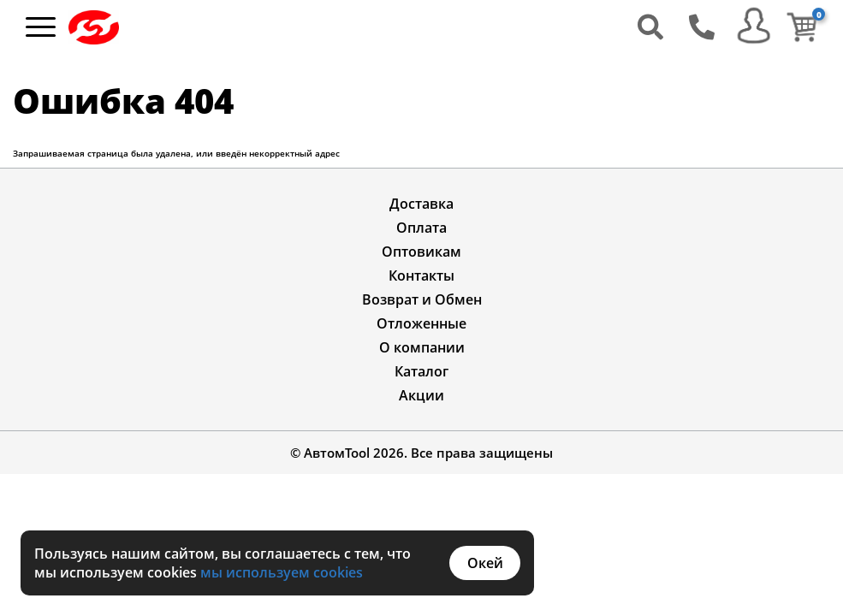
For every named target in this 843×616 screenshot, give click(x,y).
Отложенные (421, 323)
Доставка (421, 204)
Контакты (421, 275)
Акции (421, 395)
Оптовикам (421, 252)
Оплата (421, 228)
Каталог (421, 371)
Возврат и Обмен (422, 299)
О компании (422, 347)
